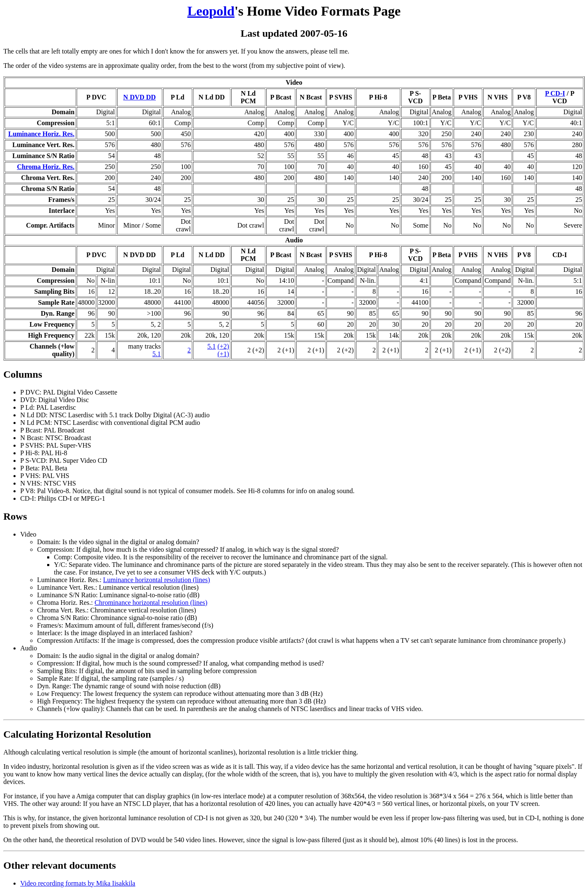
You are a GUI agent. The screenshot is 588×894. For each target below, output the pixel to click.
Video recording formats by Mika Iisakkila (78, 883)
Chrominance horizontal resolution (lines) (151, 603)
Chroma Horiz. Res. (46, 167)
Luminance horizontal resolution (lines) (157, 580)
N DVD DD (140, 97)
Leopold (211, 11)
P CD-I (555, 93)
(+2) (223, 346)
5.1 (157, 354)
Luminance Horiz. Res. (41, 134)
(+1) (223, 354)
